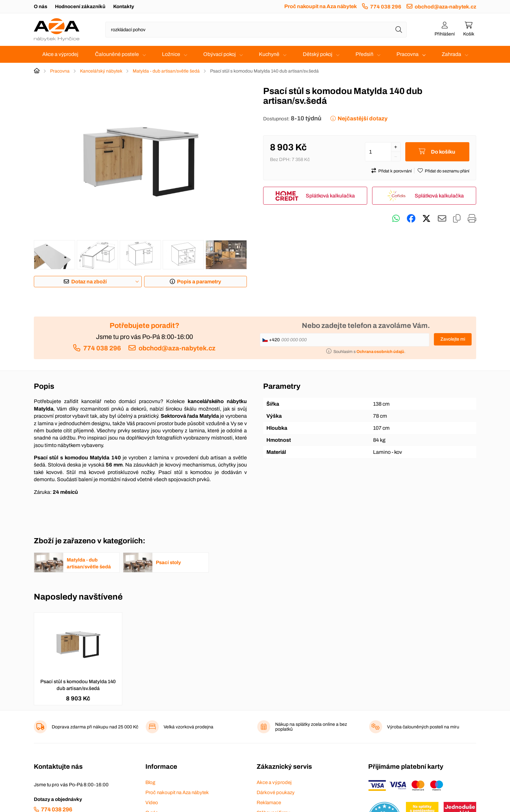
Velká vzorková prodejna (188, 727)
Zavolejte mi (453, 339)
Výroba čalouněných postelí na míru (423, 727)
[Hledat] (399, 30)
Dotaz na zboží (89, 282)
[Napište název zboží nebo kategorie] (256, 30)
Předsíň (364, 54)
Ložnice (171, 54)
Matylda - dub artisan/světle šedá (166, 71)
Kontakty (124, 7)
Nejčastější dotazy (362, 119)
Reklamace (269, 803)
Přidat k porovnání (395, 171)
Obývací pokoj (220, 54)
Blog (150, 782)
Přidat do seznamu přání (447, 171)
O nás (40, 7)
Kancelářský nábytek (101, 71)
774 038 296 (386, 7)
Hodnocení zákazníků (80, 7)
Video (152, 803)
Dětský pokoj (318, 54)
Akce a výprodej (60, 54)
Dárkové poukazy (276, 792)
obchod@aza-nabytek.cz (445, 7)
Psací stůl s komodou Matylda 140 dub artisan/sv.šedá (78, 685)
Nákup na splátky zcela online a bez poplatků (311, 727)
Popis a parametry (199, 282)
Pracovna (408, 54)
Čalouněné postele (117, 54)
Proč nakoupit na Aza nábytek (321, 6)
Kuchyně (269, 54)
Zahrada (451, 54)
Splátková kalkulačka (330, 196)
